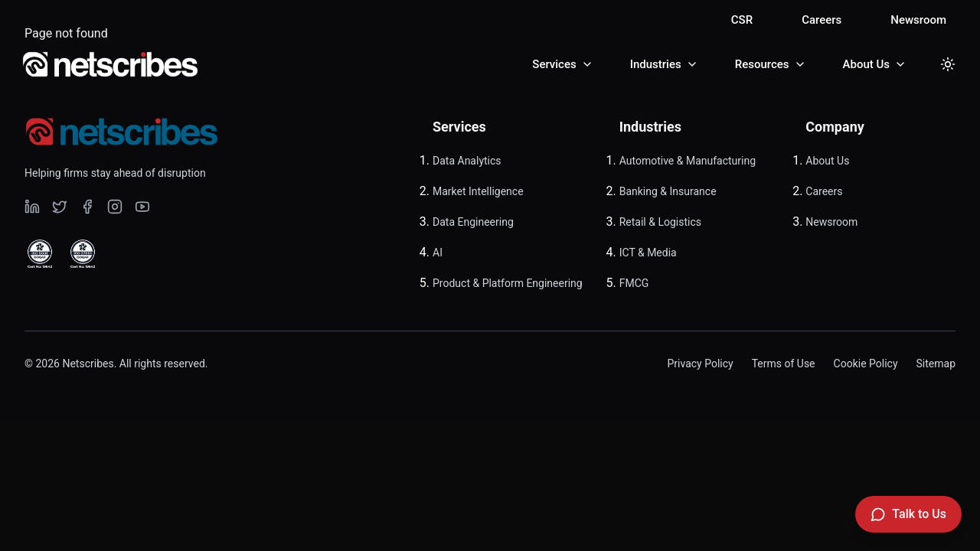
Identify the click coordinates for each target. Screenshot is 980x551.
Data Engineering (473, 222)
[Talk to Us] (908, 514)
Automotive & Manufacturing (688, 161)
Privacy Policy (700, 364)
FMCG (634, 283)
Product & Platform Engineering (508, 283)
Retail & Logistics (660, 222)
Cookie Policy (866, 364)
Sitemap (936, 364)
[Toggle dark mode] (948, 64)
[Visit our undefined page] (32, 207)
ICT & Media (648, 253)
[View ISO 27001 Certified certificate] (83, 254)
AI (438, 253)
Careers (822, 20)
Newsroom (918, 20)
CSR (742, 20)
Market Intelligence (478, 191)
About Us (827, 161)
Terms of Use (784, 364)
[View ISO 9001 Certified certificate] (40, 254)
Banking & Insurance (668, 191)
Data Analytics (467, 161)
